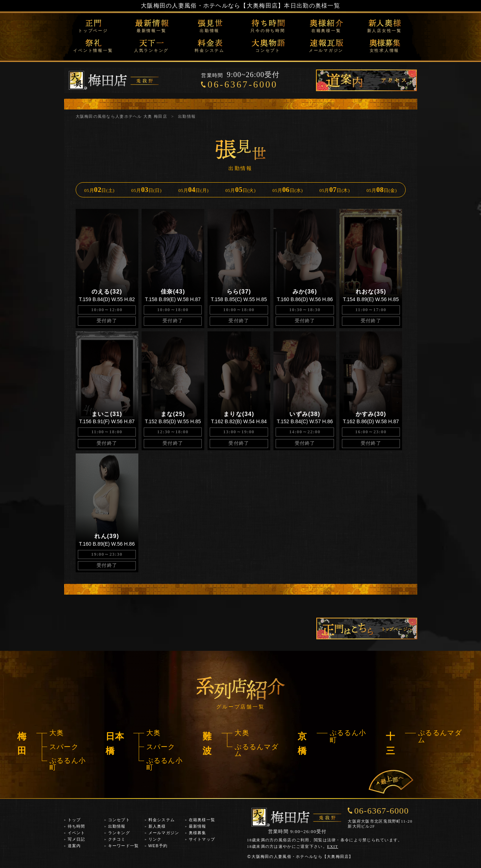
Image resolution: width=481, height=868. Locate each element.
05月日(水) (288, 190)
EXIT (333, 846)
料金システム (210, 50)
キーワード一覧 (124, 846)
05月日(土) (99, 190)
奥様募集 (198, 833)
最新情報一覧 (152, 31)
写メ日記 (77, 839)
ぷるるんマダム (257, 750)
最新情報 (198, 826)
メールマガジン (326, 50)
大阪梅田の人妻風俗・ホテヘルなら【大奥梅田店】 (212, 6)
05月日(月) (193, 190)
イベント (77, 833)
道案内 (74, 846)
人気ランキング (151, 50)
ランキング (119, 833)
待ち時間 (77, 826)
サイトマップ (202, 839)
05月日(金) (382, 190)
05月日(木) (335, 190)
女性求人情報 (385, 50)
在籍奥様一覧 (326, 31)
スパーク (64, 747)
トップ (74, 820)
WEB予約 (158, 846)
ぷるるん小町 (68, 764)
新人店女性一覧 (384, 31)
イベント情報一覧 (93, 50)
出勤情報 (210, 31)
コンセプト (268, 50)
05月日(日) (146, 190)
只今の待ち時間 (268, 31)
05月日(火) (240, 190)
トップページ (93, 31)
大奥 (57, 733)
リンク (155, 839)
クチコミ (117, 839)
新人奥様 (157, 826)
